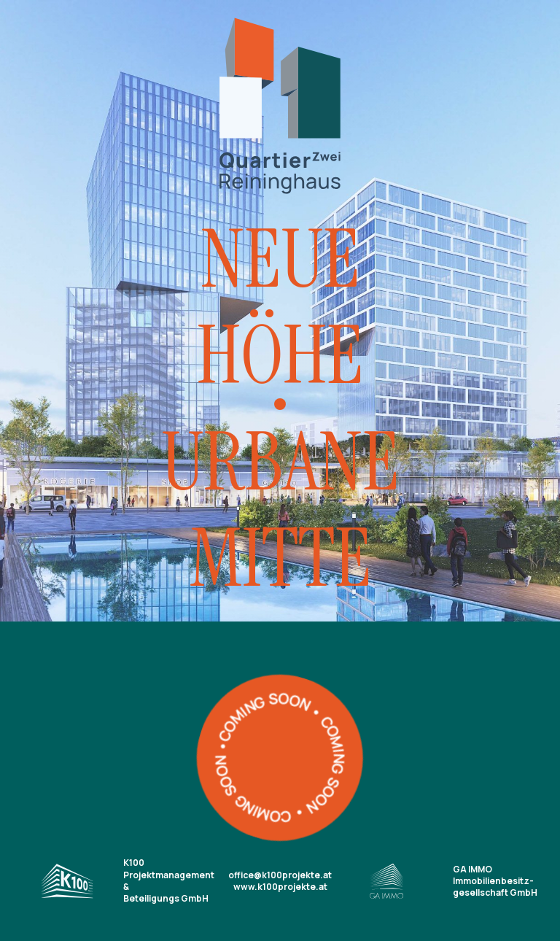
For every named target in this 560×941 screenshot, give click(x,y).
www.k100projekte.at (280, 887)
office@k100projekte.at (280, 875)
